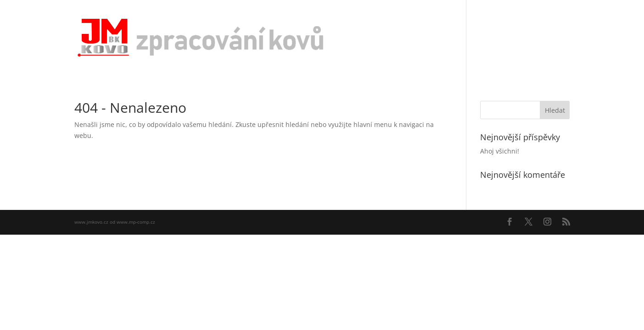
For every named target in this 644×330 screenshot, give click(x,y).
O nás (447, 38)
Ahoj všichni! (500, 151)
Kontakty (537, 38)
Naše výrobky (490, 38)
